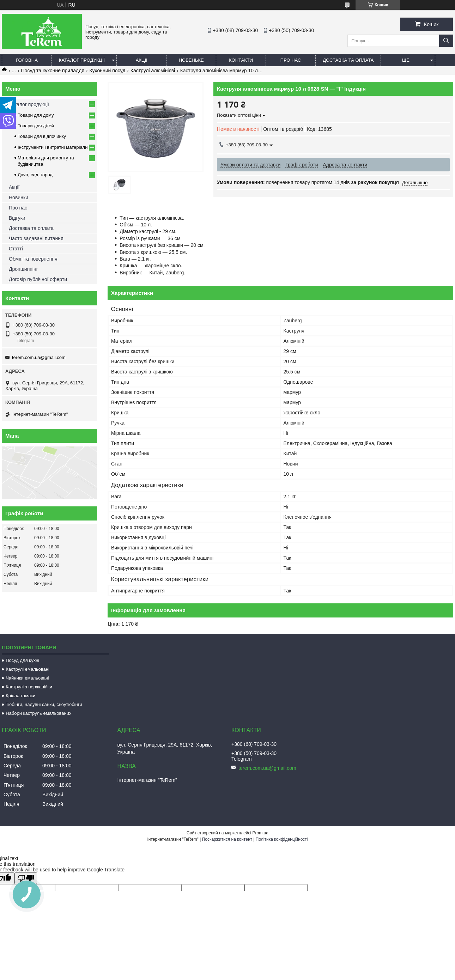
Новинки (19, 197)
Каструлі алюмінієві (153, 71)
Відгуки (17, 218)
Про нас (291, 60)
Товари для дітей (36, 126)
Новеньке (191, 60)
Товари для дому (36, 115)
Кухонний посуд (107, 71)
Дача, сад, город (35, 175)
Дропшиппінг (23, 269)
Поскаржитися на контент (227, 839)
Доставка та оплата (348, 60)
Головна (27, 60)
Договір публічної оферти (38, 279)
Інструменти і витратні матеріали (53, 147)
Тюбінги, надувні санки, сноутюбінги (44, 704)
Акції (142, 60)
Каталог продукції (82, 60)
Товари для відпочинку (42, 136)
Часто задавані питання (36, 238)
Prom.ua (260, 833)
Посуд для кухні (22, 660)
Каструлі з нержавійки (29, 687)
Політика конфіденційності (282, 839)
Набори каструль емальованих (38, 713)
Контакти (241, 60)
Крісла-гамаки (20, 696)
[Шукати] (446, 41)
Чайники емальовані (27, 678)
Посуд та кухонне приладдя (53, 71)
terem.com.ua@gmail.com (39, 357)
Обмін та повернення (33, 259)
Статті (16, 249)
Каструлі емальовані (28, 669)
